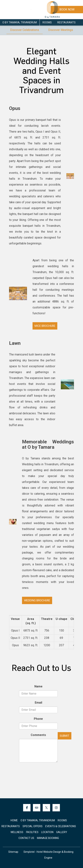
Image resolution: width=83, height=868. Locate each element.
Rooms (47, 22)
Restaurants (66, 22)
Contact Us (26, 838)
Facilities (32, 832)
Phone (38, 719)
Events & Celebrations (61, 826)
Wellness (17, 832)
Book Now (67, 9)
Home (14, 820)
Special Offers (33, 826)
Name (38, 686)
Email (38, 703)
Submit (65, 736)
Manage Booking (48, 838)
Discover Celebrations (25, 30)
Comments (38, 735)
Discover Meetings (61, 30)
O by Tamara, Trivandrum (20, 22)
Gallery (62, 832)
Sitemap (13, 852)
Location (47, 832)
